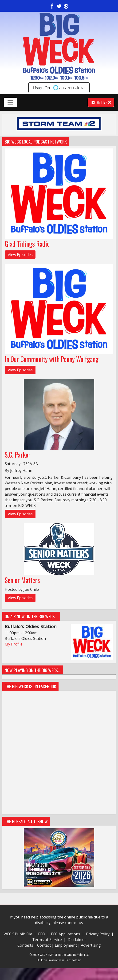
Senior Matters (22, 580)
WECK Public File (18, 934)
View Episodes (20, 255)
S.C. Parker (18, 455)
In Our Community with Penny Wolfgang (52, 359)
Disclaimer (77, 940)
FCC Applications (66, 934)
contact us (74, 923)
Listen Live (101, 102)
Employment (66, 945)
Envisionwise (56, 960)
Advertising (91, 945)
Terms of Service (48, 940)
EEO (42, 934)
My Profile (14, 644)
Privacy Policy (98, 934)
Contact (44, 945)
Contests (25, 945)
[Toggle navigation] (10, 102)
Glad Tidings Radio (27, 244)
